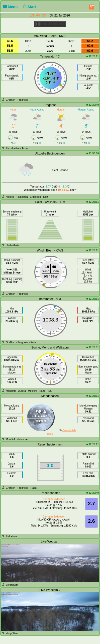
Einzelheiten (10, 148)
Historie (8, 197)
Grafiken (8, 100)
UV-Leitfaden (11, 245)
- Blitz (45, 197)
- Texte (24, 148)
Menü (12, 7)
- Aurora (21, 391)
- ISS (49, 391)
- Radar (33, 488)
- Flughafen (21, 197)
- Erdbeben (34, 197)
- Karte (33, 342)
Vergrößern (10, 585)
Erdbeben (9, 536)
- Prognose (22, 100)
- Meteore (32, 391)
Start (29, 7)
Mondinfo (8, 391)
